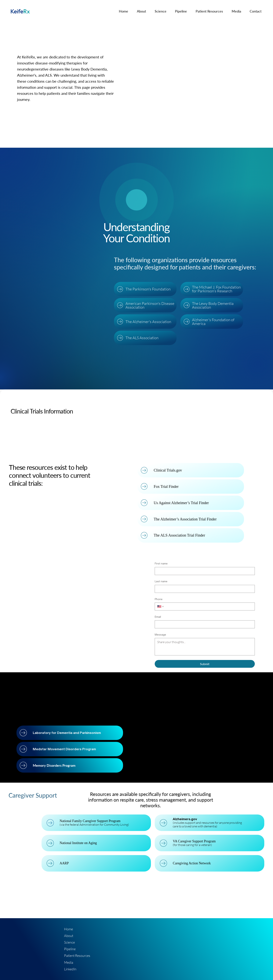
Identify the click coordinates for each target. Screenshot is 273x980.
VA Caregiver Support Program (195, 841)
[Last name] (204, 589)
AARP (65, 863)
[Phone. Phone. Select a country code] (161, 607)
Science (69, 942)
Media (69, 962)
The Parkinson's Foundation (148, 289)
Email (158, 617)
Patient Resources (77, 956)
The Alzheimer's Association (149, 322)
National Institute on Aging (79, 843)
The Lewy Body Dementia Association (213, 305)
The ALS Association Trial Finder (180, 535)
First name (161, 563)
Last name (161, 581)
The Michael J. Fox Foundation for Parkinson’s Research (217, 289)
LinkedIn (70, 969)
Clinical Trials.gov (168, 470)
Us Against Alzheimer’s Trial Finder (182, 503)
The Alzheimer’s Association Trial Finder (185, 519)
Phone (159, 599)
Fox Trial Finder (166, 486)
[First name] (204, 571)
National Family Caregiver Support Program (91, 821)
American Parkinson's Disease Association (150, 305)
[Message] (205, 647)
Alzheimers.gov (186, 819)
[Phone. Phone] (208, 607)
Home (69, 929)
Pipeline (70, 949)
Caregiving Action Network (192, 863)
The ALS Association (142, 338)
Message (160, 635)
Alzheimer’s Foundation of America (213, 322)
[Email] (204, 624)
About (69, 936)
